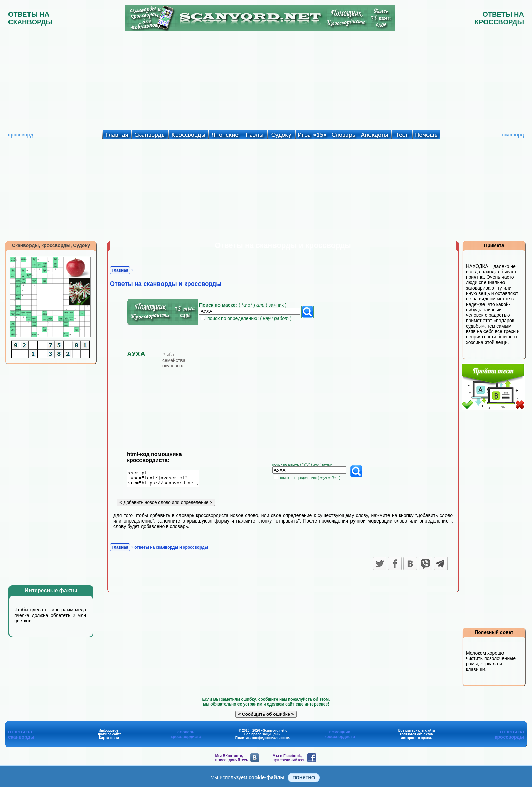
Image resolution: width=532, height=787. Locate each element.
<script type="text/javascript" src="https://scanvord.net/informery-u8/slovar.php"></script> (167, 479)
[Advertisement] (266, 79)
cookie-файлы (267, 777)
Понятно (304, 778)
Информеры (109, 730)
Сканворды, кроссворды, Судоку (51, 245)
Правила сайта (109, 734)
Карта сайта (109, 738)
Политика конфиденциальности (262, 738)
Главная (120, 270)
